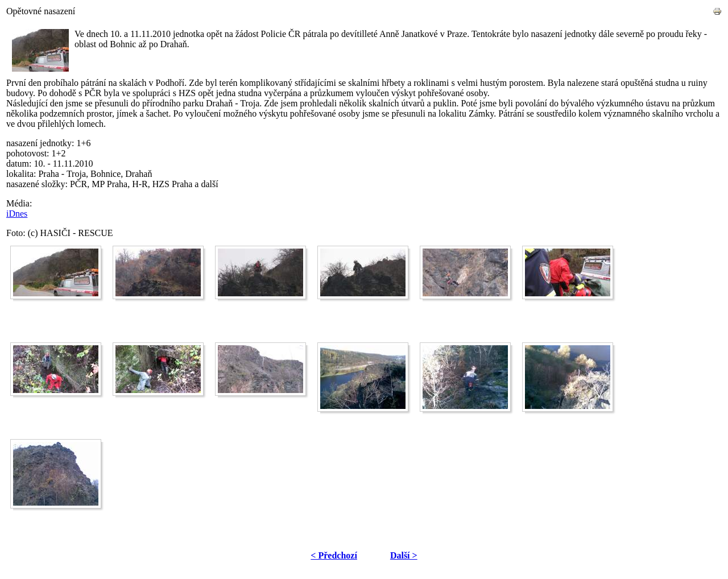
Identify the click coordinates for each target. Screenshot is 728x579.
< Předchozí (334, 555)
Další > (404, 555)
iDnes (17, 214)
